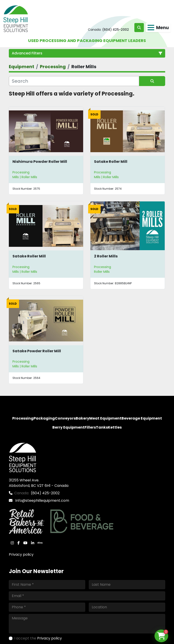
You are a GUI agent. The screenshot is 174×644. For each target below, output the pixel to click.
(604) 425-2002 (116, 30)
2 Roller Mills (106, 256)
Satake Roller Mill (111, 162)
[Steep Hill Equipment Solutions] (23, 457)
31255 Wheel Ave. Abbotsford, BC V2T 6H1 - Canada (39, 483)
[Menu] (151, 28)
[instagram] (12, 543)
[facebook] (19, 543)
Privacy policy (21, 554)
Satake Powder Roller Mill (37, 351)
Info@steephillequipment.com (42, 500)
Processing (21, 172)
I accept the (38, 638)
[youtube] (25, 543)
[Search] (74, 81)
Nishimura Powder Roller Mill (40, 162)
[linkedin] (33, 543)
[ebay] (40, 543)
